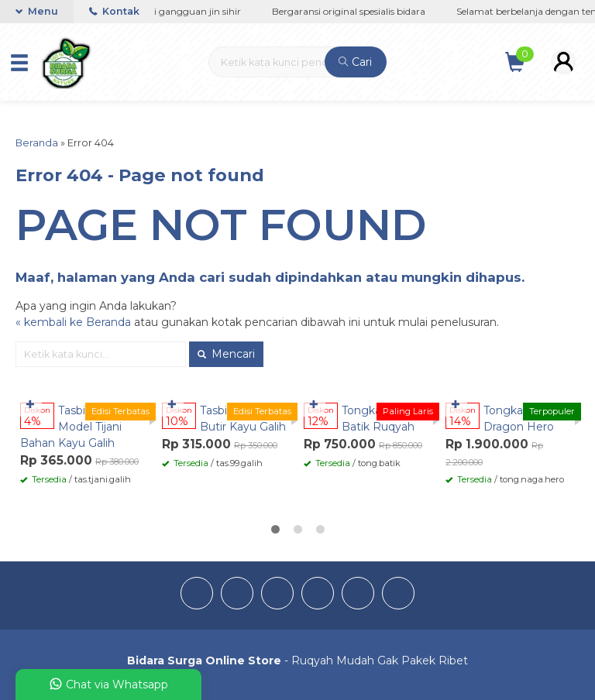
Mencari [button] (226, 354)
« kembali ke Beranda (73, 322)
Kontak (114, 11)
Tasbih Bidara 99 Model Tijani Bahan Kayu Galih (83, 427)
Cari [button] (355, 62)
